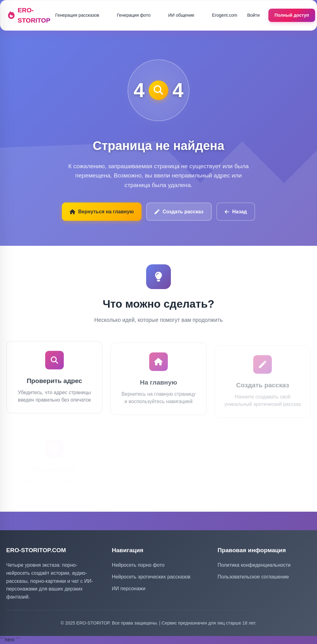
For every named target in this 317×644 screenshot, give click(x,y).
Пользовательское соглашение (253, 577)
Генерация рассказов (77, 15)
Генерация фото (134, 15)
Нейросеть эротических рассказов (151, 577)
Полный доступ (292, 15)
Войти (253, 15)
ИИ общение (181, 15)
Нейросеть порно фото (138, 565)
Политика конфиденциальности (254, 565)
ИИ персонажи (128, 589)
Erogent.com (225, 15)
